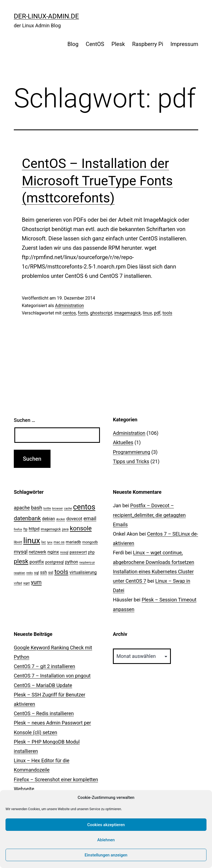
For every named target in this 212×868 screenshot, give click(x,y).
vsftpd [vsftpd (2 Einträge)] (18, 583)
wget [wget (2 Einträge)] (26, 583)
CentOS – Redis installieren (44, 713)
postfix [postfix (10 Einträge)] (37, 562)
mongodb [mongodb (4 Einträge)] (90, 542)
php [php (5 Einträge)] (91, 552)
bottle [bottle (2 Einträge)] (47, 508)
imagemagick (128, 313)
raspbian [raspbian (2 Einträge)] (19, 573)
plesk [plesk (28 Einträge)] (21, 561)
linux (147, 313)
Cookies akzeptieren (106, 825)
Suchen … (24, 420)
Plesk (118, 44)
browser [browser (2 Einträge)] (57, 508)
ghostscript (101, 313)
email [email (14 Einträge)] (90, 518)
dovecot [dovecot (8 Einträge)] (74, 519)
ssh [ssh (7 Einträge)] (43, 572)
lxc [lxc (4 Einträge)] (44, 542)
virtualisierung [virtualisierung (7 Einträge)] (83, 572)
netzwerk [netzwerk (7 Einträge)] (37, 552)
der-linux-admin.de (46, 16)
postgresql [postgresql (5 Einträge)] (55, 562)
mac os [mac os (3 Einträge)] (59, 542)
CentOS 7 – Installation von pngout (52, 676)
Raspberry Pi (148, 44)
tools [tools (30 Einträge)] (61, 572)
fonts (83, 313)
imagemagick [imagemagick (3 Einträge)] (51, 529)
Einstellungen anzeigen (106, 855)
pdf (157, 313)
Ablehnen (106, 840)
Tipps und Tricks (131, 461)
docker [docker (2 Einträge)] (61, 519)
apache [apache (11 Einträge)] (22, 508)
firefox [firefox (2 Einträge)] (18, 529)
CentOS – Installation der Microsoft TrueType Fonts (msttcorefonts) (97, 181)
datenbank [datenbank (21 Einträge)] (27, 518)
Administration (69, 306)
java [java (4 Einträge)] (65, 529)
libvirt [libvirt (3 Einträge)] (18, 542)
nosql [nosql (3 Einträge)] (64, 552)
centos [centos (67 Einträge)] (84, 507)
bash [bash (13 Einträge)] (36, 508)
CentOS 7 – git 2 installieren (44, 666)
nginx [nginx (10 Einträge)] (53, 552)
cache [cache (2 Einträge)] (68, 508)
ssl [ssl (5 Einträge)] (51, 573)
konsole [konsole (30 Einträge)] (81, 528)
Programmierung (132, 452)
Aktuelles (123, 442)
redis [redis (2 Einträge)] (29, 573)
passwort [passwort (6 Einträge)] (78, 552)
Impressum (184, 44)
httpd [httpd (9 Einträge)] (34, 529)
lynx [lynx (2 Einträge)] (50, 542)
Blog (73, 44)
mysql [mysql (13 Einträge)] (21, 552)
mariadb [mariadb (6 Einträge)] (73, 542)
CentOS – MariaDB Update (43, 685)
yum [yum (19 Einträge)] (36, 582)
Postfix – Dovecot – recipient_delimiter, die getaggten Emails (149, 515)
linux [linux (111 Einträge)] (32, 541)
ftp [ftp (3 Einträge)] (26, 529)
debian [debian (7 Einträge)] (48, 519)
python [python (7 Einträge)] (72, 562)
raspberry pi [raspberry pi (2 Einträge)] (87, 562)
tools (167, 313)
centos (69, 313)
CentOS (95, 44)
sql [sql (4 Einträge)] (36, 573)
